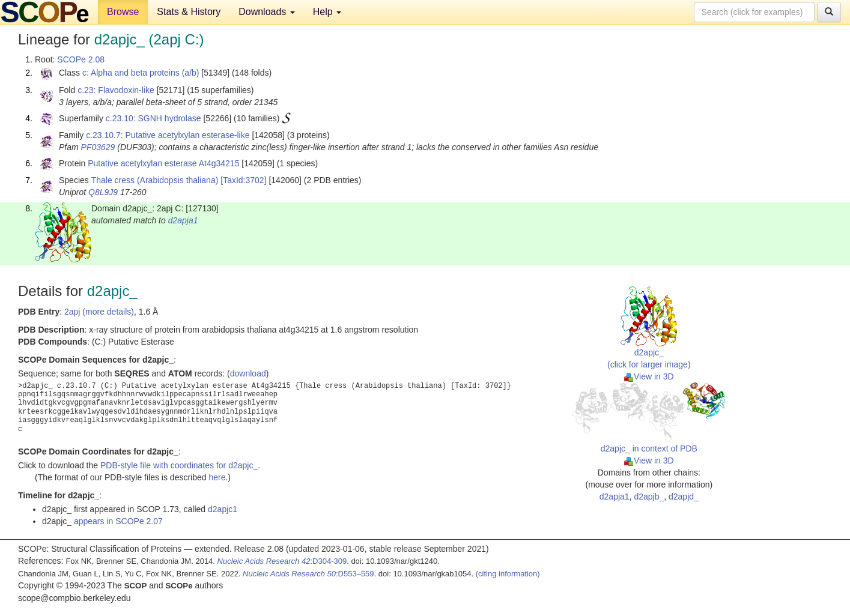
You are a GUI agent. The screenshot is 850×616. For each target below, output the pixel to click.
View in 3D (649, 376)
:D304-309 (282, 561)
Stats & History (189, 12)
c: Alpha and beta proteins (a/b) (141, 73)
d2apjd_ (684, 497)
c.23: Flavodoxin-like (116, 90)
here (217, 477)
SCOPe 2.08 (81, 59)
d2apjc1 (223, 509)
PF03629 (98, 147)
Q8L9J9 (103, 192)
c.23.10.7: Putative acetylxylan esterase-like (168, 135)
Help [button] (327, 12)
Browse (123, 12)
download (248, 373)
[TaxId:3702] (243, 180)
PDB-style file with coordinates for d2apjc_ (179, 465)
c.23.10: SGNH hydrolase (153, 118)
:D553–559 (308, 574)
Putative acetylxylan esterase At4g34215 (163, 163)
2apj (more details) (99, 312)
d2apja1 (183, 220)
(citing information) (508, 574)
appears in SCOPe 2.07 (118, 521)
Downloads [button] (267, 12)
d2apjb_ (649, 497)
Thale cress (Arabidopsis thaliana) (155, 180)
